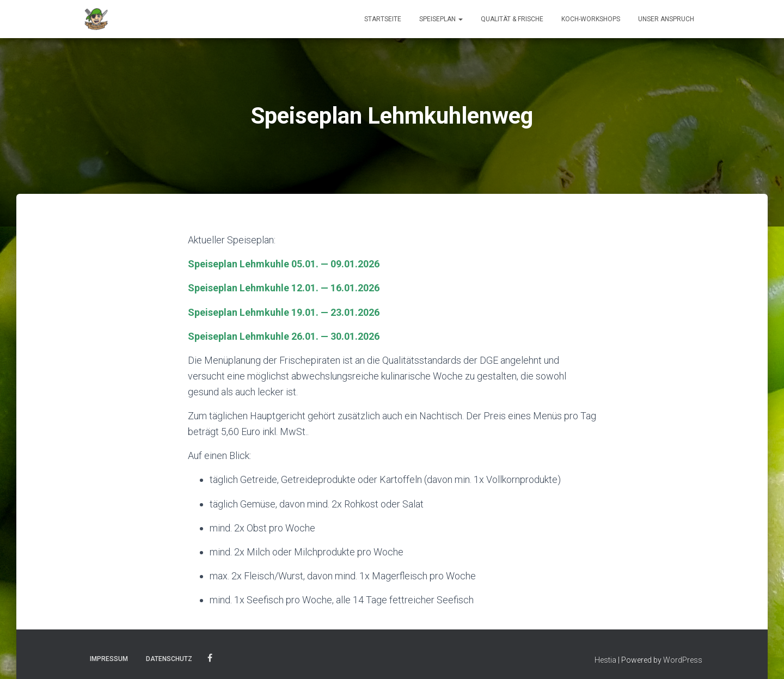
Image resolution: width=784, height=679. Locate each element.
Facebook (210, 658)
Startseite (383, 19)
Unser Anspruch (666, 19)
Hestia (605, 660)
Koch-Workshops (591, 19)
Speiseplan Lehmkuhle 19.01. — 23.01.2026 (284, 312)
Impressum (109, 659)
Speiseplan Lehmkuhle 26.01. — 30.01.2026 (284, 336)
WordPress (683, 660)
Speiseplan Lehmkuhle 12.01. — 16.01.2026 (284, 288)
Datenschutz (169, 659)
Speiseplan (441, 19)
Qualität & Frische (512, 19)
